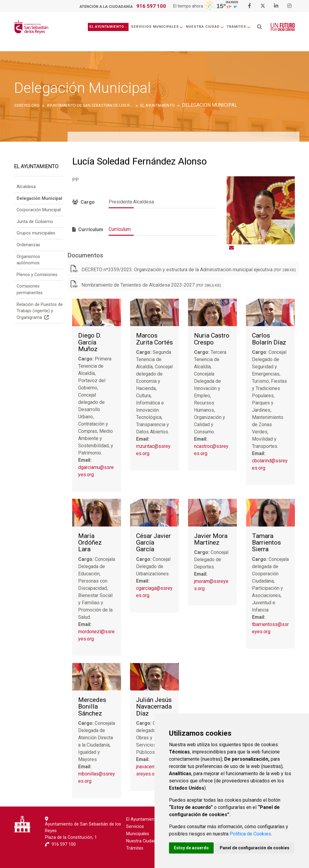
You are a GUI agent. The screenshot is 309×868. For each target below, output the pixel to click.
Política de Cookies (250, 834)
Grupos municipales (36, 233)
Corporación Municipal (39, 210)
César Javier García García (153, 543)
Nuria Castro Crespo (212, 339)
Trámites (239, 27)
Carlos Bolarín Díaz (269, 339)
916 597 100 (151, 6)
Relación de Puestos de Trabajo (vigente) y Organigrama (40, 311)
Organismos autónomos (28, 260)
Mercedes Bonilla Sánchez (92, 707)
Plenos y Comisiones (37, 275)
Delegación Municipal (39, 198)
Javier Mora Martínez (211, 539)
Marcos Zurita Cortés (154, 339)
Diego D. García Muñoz (90, 342)
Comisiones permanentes (30, 289)
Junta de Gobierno (35, 222)
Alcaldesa (26, 187)
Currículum (120, 229)
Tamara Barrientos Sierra (266, 543)
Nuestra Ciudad (205, 27)
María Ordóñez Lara (90, 543)
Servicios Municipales (157, 27)
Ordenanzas (28, 245)
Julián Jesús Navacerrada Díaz (154, 707)
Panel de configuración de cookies (255, 848)
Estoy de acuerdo (191, 848)
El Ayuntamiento (109, 27)
